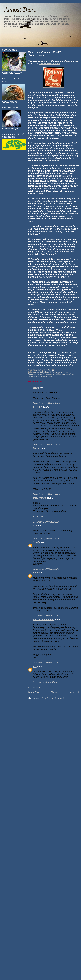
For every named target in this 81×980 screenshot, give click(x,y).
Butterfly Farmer (51, 372)
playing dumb (45, 374)
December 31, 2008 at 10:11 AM (47, 403)
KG (35, 666)
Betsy (42, 372)
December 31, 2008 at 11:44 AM (47, 494)
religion (71, 374)
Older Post (74, 692)
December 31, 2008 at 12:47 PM (47, 539)
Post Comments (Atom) (53, 698)
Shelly (37, 542)
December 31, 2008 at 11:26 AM (47, 445)
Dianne (37, 448)
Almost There (20, 9)
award (37, 372)
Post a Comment (35, 687)
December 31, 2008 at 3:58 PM (46, 616)
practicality (55, 374)
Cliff (35, 526)
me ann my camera (44, 619)
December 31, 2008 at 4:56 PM (46, 663)
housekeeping (34, 374)
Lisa (35, 573)
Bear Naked (40, 498)
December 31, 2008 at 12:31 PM (47, 522)
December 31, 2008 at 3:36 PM (46, 569)
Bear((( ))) (38, 517)
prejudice (64, 374)
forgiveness (63, 372)
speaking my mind (45, 376)
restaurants (33, 376)
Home (54, 692)
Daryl (36, 387)
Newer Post (34, 692)
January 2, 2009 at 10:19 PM (45, 682)
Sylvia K (38, 407)
